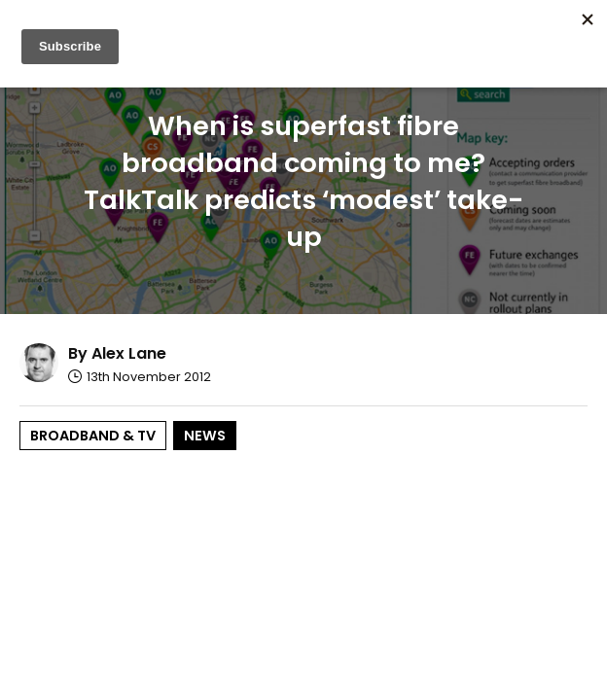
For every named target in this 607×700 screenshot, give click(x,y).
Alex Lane (129, 353)
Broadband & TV (93, 436)
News (205, 436)
